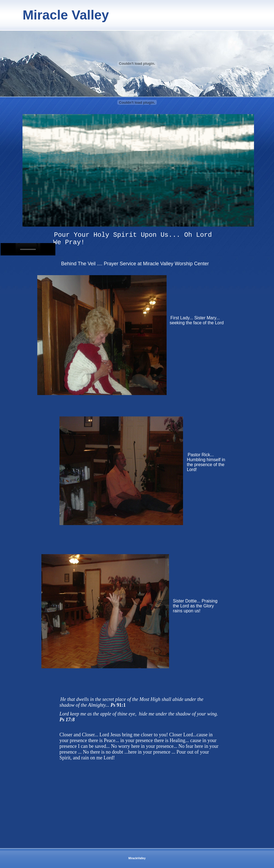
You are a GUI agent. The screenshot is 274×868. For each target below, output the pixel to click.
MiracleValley (137, 858)
